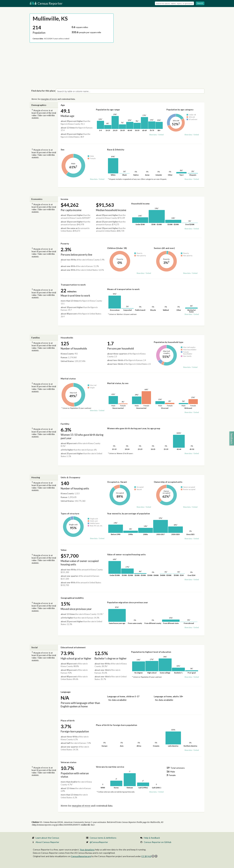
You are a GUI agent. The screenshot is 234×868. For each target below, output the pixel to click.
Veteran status (69, 762)
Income (64, 199)
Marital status (68, 379)
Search (200, 3)
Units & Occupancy (70, 477)
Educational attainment (73, 647)
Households (67, 338)
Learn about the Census (47, 838)
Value (64, 550)
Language (66, 692)
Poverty (65, 244)
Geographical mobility (72, 598)
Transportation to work (73, 285)
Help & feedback (152, 838)
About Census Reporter (47, 842)
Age (63, 105)
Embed (161, 135)
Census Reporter (46, 3)
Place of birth (68, 721)
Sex (63, 150)
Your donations (87, 850)
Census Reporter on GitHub (158, 842)
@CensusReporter (99, 842)
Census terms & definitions (103, 838)
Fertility (65, 424)
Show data (153, 135)
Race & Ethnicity (116, 150)
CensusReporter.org (81, 856)
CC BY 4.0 (149, 856)
